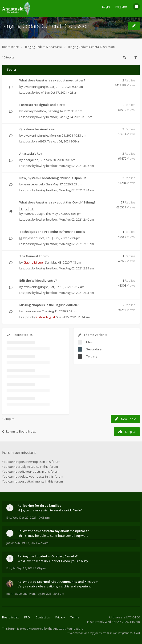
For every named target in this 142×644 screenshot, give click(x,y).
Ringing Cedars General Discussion (46, 26)
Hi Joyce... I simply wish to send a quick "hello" (50, 510)
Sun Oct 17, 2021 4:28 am (32, 543)
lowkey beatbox (35, 111)
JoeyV (40, 93)
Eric (9, 518)
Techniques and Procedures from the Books (52, 232)
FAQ (27, 617)
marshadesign (34, 214)
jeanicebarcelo (34, 184)
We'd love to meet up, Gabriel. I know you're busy (53, 561)
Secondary (94, 349)
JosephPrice (36, 238)
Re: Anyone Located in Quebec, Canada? (48, 556)
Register (121, 7)
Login (106, 7)
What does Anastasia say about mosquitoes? (52, 80)
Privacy (60, 617)
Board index (10, 47)
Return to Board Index (19, 431)
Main (90, 342)
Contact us (43, 617)
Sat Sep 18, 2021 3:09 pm (29, 568)
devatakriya (32, 311)
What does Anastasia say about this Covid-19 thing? (57, 202)
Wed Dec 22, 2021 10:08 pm (31, 518)
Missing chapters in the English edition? (49, 305)
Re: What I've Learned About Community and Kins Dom (58, 582)
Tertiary (92, 356)
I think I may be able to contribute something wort (53, 536)
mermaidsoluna (17, 594)
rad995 (41, 141)
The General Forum (34, 256)
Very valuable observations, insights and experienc (54, 586)
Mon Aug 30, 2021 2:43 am (47, 594)
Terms (75, 617)
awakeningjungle (36, 87)
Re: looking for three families (39, 506)
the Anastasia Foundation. (66, 629)
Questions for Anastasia (37, 129)
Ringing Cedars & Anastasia (43, 47)
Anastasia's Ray (31, 153)
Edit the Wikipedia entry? (38, 280)
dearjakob (31, 160)
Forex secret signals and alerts (42, 105)
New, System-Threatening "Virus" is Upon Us (53, 178)
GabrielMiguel (34, 262)
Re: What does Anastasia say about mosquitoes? (53, 531)
